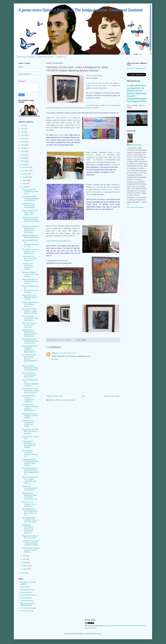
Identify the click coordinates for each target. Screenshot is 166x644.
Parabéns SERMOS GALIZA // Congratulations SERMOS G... (29, 399)
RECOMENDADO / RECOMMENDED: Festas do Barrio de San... (30, 512)
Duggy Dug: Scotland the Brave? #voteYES (31, 537)
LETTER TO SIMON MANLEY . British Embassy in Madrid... (30, 311)
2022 (23, 138)
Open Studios (61, 118)
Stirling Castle (107, 189)
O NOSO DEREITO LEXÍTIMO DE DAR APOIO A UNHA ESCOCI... (30, 462)
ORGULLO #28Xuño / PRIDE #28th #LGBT (30, 236)
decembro (26, 167)
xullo (25, 184)
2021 (23, 142)
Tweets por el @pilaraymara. (136, 68)
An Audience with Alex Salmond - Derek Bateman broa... (30, 251)
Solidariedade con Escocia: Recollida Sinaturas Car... (29, 258)
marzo (25, 562)
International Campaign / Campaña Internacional (35, 57)
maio (25, 556)
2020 (23, 145)
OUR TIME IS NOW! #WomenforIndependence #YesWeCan (31, 199)
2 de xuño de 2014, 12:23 (67, 353)
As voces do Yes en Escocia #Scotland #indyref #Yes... (29, 375)
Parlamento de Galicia (28, 590)
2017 (23, 155)
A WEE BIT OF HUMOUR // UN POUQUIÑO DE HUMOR (29, 445)
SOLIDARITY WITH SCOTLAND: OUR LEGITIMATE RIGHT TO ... (31, 471)
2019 (23, 148)
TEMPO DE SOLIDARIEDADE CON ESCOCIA (30, 488)
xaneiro (25, 569)
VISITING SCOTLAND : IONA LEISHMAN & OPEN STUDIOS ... (31, 543)
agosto (25, 180)
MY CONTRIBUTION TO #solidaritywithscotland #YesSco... (30, 383)
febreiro (26, 566)
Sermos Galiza (25, 587)
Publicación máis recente (55, 396)
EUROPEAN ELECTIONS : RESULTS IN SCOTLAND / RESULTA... (28, 529)
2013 (23, 573)
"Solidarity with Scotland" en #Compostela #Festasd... (28, 266)
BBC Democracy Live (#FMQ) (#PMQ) (28, 604)
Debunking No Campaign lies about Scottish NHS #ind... (31, 550)
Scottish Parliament (27, 601)
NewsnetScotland (26, 598)
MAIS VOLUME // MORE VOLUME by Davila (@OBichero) (30, 368)
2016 (23, 158)
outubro (26, 174)
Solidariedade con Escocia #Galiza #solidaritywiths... (29, 206)
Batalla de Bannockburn (95, 192)
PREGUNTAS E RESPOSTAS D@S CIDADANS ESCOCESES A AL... (30, 496)
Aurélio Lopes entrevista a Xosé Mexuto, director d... (30, 304)
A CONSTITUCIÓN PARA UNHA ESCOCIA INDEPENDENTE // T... (30, 359)
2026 (23, 126)
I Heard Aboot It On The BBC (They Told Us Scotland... (30, 432)
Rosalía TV (61, 57)
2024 (23, 132)
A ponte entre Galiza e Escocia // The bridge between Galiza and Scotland (80, 10)
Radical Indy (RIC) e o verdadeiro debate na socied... (30, 281)
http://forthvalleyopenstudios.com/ (59, 241)
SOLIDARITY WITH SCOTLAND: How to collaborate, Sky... (30, 341)
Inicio (83, 396)
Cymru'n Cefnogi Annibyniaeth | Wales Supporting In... (30, 318)
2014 (23, 165)
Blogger (99, 634)
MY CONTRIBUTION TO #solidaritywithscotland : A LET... (30, 243)
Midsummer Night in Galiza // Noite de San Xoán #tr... (30, 274)
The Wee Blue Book (27, 611)
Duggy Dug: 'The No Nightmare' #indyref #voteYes (30, 297)
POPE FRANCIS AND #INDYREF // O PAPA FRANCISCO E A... (31, 391)
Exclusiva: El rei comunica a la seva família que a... (29, 504)
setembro (26, 177)
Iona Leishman (114, 165)
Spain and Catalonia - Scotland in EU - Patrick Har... (29, 325)
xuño (25, 187)
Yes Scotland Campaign (28, 608)
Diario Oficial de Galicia (29, 595)
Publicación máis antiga (112, 396)
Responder (55, 359)
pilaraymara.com (135, 145)
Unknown (55, 353)
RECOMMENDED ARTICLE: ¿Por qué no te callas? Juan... (30, 520)
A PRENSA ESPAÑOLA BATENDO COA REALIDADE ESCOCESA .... (31, 229)
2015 (23, 161)
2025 (23, 129)
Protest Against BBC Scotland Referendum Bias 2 (30, 192)
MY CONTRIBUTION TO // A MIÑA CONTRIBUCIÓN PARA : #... (30, 480)
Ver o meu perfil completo (135, 207)
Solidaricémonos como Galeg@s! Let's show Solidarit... (30, 416)
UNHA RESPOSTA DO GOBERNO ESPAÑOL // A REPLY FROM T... (30, 349)
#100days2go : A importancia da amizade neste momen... (28, 423)
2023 (23, 135)
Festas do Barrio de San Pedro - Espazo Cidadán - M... (30, 213)
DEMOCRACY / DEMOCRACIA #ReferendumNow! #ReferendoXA (30, 333)
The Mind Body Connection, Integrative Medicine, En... (30, 453)
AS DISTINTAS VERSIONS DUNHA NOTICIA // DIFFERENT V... (30, 408)
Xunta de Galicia (26, 592)
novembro (26, 171)
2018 (23, 151)
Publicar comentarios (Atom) (65, 400)
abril (24, 559)
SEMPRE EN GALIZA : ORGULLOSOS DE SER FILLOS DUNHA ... (31, 221)
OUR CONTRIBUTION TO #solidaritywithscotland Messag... (30, 289)
